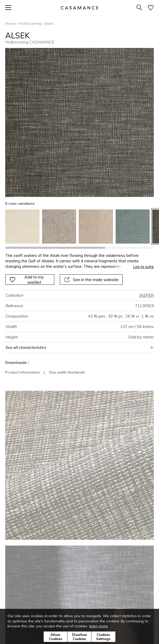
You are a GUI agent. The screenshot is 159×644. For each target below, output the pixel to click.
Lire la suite (143, 267)
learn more (98, 626)
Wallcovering (30, 23)
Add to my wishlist (27, 280)
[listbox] (79, 227)
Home (10, 23)
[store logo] (79, 8)
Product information (22, 372)
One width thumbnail (67, 372)
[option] (22, 227)
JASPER (146, 295)
